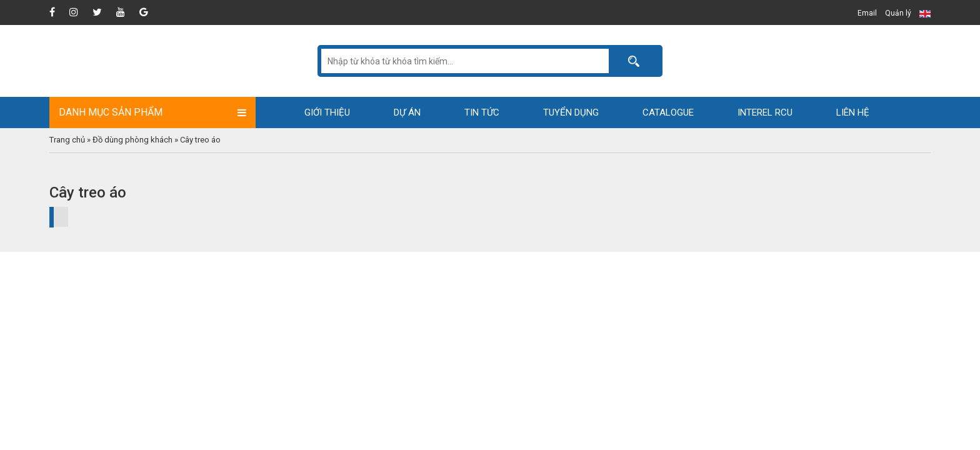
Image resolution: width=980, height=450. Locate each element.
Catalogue (668, 112)
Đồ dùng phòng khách (132, 140)
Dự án (407, 112)
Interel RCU (765, 112)
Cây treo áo (200, 140)
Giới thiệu (327, 112)
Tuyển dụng (571, 112)
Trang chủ (67, 140)
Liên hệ (853, 112)
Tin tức (482, 112)
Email (867, 13)
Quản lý (898, 13)
